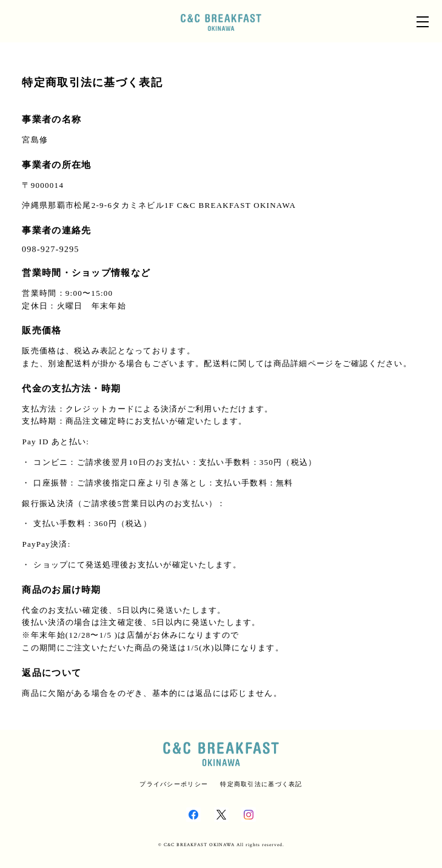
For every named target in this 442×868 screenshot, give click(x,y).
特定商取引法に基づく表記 (261, 784)
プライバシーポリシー (174, 784)
